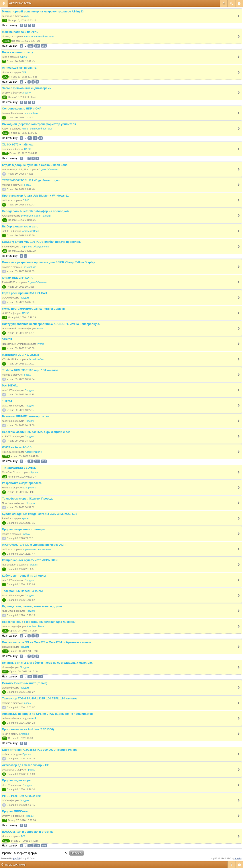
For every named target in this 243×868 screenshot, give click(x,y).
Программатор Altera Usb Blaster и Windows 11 (35, 196)
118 (37, 461)
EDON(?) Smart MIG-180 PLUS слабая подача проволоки (42, 242)
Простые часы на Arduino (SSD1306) (28, 729)
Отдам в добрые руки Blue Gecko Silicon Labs (35, 165)
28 (30, 138)
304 (44, 846)
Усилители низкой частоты (38, 36)
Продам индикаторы (17, 780)
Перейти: (7, 853)
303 (37, 846)
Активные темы (20, 3)
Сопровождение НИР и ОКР (22, 108)
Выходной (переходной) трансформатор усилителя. (39, 124)
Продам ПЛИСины (15, 811)
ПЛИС (28, 149)
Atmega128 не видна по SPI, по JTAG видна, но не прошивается (47, 714)
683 (30, 46)
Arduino (26, 93)
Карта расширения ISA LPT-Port (24, 293)
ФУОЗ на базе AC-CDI (17, 447)
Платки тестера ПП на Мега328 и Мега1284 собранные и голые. (47, 642)
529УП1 (7, 339)
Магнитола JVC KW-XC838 (21, 355)
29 (35, 138)
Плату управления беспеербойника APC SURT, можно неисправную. (51, 324)
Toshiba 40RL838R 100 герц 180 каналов (30, 370)
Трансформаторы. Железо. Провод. (27, 499)
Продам (27, 185)
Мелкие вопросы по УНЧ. (20, 32)
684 (37, 46)
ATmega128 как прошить (19, 68)
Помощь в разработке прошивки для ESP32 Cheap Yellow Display (48, 262)
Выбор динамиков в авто (20, 226)
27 (35, 677)
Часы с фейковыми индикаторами (27, 88)
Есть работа (29, 267)
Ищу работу (32, 113)
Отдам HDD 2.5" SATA (17, 278)
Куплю (23, 57)
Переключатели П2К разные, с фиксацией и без (36, 432)
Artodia (238, 859)
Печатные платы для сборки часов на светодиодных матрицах (47, 663)
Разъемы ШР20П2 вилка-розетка (25, 416)
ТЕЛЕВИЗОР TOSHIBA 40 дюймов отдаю (31, 180)
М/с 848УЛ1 (10, 385)
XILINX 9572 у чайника (18, 144)
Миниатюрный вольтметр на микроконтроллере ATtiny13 (43, 11)
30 (41, 138)
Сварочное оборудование (34, 247)
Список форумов (13, 864)
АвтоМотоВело (31, 231)
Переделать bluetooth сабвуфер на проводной (35, 211)
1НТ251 (7, 401)
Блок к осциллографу (18, 52)
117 (30, 461)
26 (30, 677)
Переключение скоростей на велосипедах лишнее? (39, 622)
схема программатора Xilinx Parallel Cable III (33, 309)
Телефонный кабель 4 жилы (22, 591)
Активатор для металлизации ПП (26, 765)
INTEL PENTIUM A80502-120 (21, 796)
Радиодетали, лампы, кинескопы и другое (32, 606)
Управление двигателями (37, 549)
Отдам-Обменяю (48, 169)
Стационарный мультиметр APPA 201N (30, 560)
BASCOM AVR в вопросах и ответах (27, 832)
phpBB (17, 859)
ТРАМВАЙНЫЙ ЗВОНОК (19, 468)
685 (44, 46)
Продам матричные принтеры (24, 529)
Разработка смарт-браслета (22, 483)
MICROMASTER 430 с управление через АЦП (34, 545)
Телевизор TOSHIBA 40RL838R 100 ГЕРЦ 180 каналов (40, 698)
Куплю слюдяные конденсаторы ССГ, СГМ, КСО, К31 (39, 514)
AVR (27, 16)
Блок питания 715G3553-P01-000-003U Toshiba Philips (40, 750)
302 (30, 846)
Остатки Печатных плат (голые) (25, 683)
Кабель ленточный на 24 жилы (24, 576)
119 (44, 461)
